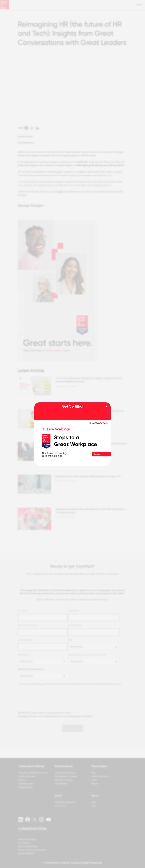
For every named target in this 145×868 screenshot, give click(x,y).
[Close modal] (106, 407)
